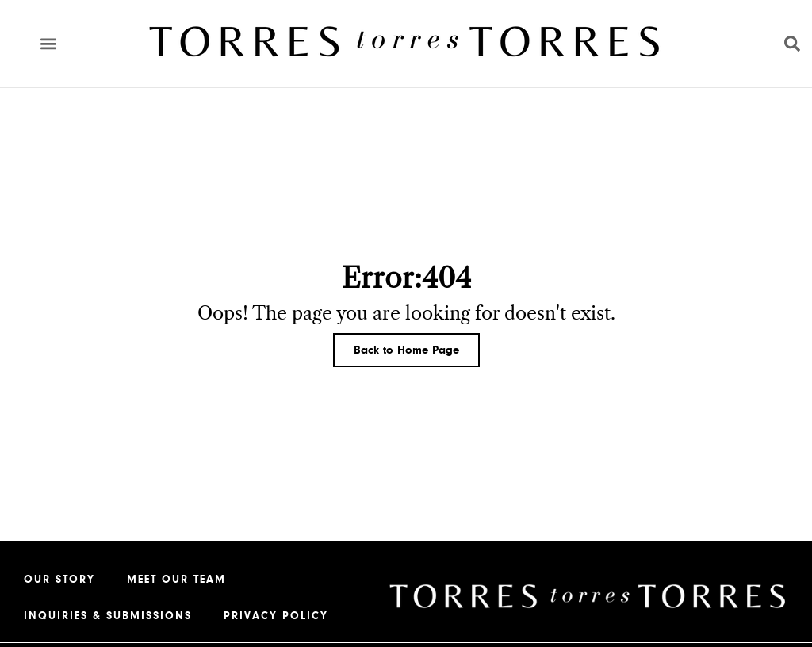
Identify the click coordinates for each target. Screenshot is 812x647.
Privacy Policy (276, 616)
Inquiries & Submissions (108, 616)
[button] (49, 44)
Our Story (59, 580)
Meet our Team (176, 580)
